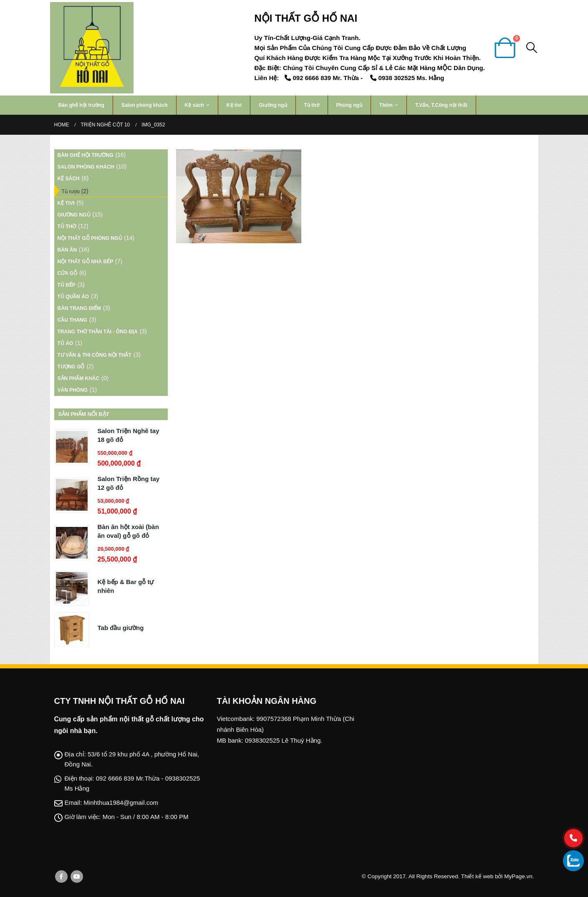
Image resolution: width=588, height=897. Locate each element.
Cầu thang (72, 320)
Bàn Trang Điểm (79, 308)
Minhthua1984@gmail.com (121, 803)
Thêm (386, 105)
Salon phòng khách (145, 105)
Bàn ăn (67, 250)
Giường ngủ (273, 105)
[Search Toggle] (531, 48)
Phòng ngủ (349, 105)
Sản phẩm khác (79, 378)
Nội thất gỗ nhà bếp (86, 262)
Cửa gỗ (68, 273)
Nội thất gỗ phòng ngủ (90, 238)
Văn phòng (73, 390)
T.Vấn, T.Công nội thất (441, 105)
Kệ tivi (234, 105)
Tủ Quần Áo (73, 297)
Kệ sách (194, 105)
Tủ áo (66, 343)
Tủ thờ (312, 105)
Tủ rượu (71, 191)
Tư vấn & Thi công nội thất (95, 355)
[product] (72, 447)
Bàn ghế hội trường (81, 105)
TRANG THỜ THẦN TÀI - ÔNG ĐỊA (98, 332)
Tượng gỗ (71, 367)
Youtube (77, 877)
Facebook (61, 877)
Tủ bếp (67, 285)
